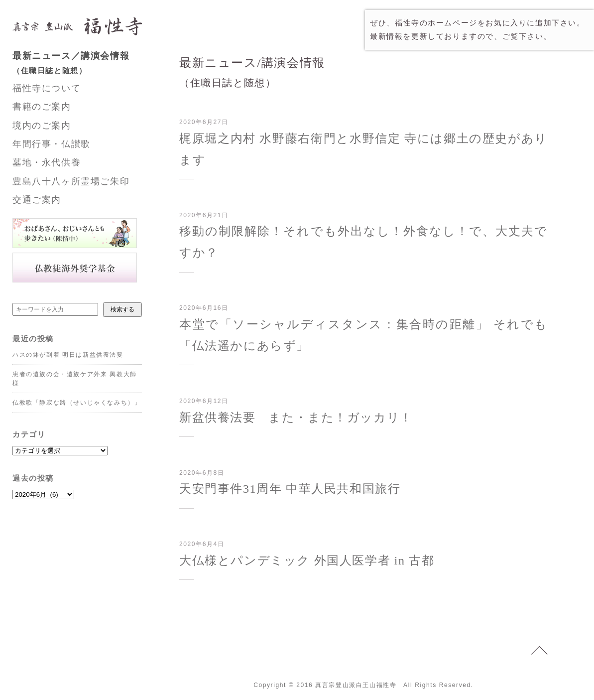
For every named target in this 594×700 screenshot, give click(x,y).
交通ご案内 (37, 200)
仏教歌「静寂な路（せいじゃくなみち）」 (77, 403)
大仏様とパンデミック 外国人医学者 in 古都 (307, 560)
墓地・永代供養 (47, 162)
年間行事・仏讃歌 (52, 144)
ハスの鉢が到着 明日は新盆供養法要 (68, 355)
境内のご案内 (42, 126)
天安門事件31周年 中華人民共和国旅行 (290, 489)
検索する (122, 309)
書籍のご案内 (42, 107)
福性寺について (47, 88)
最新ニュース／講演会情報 (87, 64)
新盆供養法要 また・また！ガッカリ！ (296, 418)
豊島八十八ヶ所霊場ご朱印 (71, 181)
